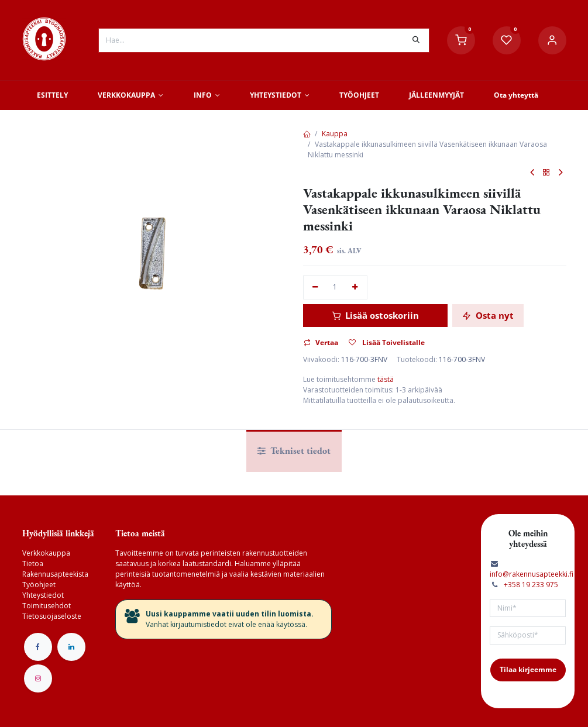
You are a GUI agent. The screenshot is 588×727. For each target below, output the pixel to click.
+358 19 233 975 (531, 585)
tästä (386, 379)
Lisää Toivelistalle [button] (387, 342)
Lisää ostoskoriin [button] (375, 315)
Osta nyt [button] (488, 315)
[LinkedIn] (71, 647)
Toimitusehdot (47, 606)
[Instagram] (38, 678)
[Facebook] (38, 647)
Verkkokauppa (46, 553)
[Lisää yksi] (355, 287)
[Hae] (416, 40)
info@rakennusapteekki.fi (532, 574)
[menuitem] (53, 95)
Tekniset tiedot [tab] (294, 451)
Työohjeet (39, 585)
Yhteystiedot (43, 595)
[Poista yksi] (316, 287)
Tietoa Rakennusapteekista (55, 569)
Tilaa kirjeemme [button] (528, 669)
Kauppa (335, 134)
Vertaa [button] (321, 342)
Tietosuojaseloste (52, 616)
